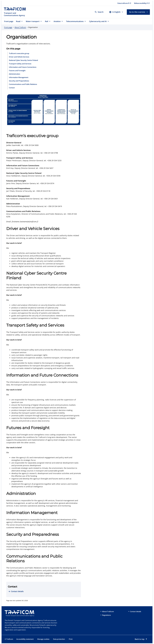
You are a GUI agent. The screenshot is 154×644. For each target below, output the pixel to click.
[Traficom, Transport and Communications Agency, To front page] (16, 12)
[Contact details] (16, 592)
